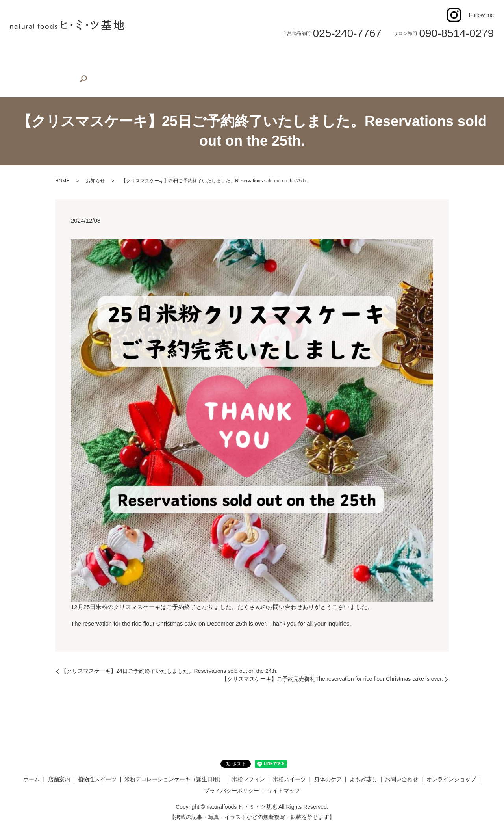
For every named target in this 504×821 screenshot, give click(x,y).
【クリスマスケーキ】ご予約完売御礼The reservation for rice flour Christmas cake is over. (332, 667)
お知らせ (95, 169)
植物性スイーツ (90, 57)
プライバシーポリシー (232, 778)
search (18, 71)
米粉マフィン (243, 57)
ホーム (23, 57)
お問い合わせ (399, 57)
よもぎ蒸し (360, 57)
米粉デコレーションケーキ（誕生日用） (168, 57)
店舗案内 (51, 57)
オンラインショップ (449, 57)
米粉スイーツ (285, 57)
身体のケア (324, 57)
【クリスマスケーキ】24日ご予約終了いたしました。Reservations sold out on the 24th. (169, 659)
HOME (62, 169)
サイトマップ (283, 778)
